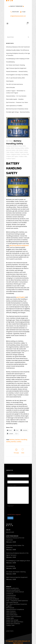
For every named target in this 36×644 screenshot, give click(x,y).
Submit (10, 518)
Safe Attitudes (11, 87)
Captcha (10, 506)
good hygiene (21, 297)
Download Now (11, 597)
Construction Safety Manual (15, 592)
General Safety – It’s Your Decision (16, 96)
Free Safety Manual (12, 602)
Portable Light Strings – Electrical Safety (18, 112)
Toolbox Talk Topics (12, 156)
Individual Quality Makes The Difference (18, 50)
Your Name (11, 473)
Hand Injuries (10, 81)
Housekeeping (10, 62)
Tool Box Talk (25, 154)
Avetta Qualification (12, 588)
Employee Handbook (12, 599)
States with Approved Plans (15, 622)
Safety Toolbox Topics (17, 152)
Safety (22, 148)
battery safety (16, 442)
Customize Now (11, 595)
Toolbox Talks (23, 156)
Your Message (12, 485)
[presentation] (19, 510)
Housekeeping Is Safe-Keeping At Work (18, 59)
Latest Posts (10, 631)
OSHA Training (15, 148)
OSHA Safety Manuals (21, 641)
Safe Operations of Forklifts (14, 106)
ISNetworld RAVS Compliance (15, 609)
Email (9, 479)
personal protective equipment (19, 246)
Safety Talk (15, 150)
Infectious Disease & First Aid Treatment (18, 47)
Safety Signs (10, 618)
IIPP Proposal (10, 608)
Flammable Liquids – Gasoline (15, 99)
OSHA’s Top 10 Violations (14, 617)
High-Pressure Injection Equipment (16, 68)
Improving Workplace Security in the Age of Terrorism (17, 554)
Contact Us (10, 594)
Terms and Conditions (13, 624)
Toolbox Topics (11, 159)
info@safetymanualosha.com (18, 16)
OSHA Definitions (11, 613)
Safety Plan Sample (12, 620)
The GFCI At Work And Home (14, 84)
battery (12, 440)
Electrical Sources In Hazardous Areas (17, 109)
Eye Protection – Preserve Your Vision (17, 102)
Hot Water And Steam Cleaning (16, 65)
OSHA (20, 146)
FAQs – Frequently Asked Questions (17, 601)
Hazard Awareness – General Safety (17, 71)
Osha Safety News (12, 615)
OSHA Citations (11, 611)
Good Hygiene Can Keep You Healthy (17, 75)
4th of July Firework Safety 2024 (15, 78)
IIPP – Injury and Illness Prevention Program (17, 605)
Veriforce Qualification (13, 590)
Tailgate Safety (16, 154)
